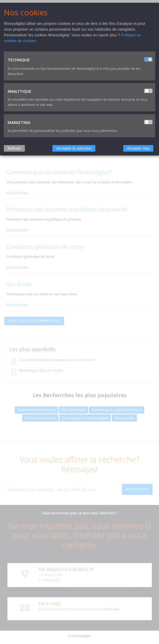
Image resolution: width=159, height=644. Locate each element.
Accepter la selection (74, 148)
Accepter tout (138, 148)
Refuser (14, 148)
